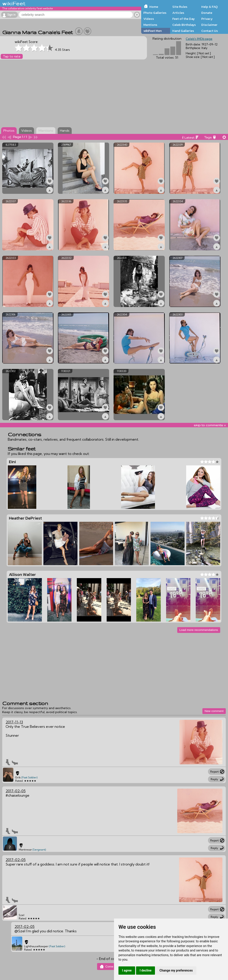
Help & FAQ (210, 7)
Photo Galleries (155, 13)
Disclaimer (209, 25)
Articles (178, 13)
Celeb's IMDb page (199, 39)
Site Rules (180, 7)
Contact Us (210, 31)
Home (154, 7)
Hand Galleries (183, 31)
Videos (149, 19)
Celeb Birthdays (184, 25)
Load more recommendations (199, 630)
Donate (207, 13)
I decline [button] (146, 970)
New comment (214, 711)
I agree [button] (127, 970)
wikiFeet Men (153, 31)
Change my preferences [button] (176, 970)
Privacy (207, 19)
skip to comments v (210, 425)
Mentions (150, 25)
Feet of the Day (184, 19)
